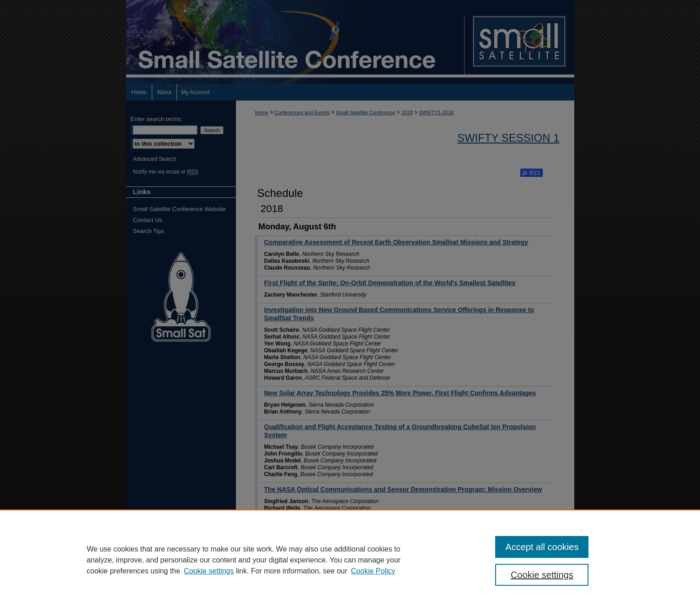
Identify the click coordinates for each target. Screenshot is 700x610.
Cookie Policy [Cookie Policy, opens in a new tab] (373, 571)
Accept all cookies (542, 547)
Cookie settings (209, 571)
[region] (350, 560)
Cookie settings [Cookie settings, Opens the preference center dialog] (542, 575)
